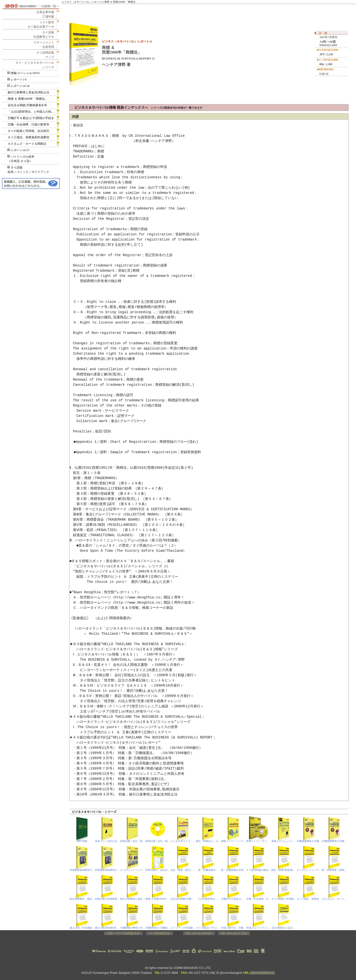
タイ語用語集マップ (44, 55)
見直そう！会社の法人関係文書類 (107, 841)
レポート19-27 (19, 150)
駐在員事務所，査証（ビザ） (82, 899)
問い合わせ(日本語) (199, 933)
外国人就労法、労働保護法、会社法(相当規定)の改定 (234, 928)
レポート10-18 (19, 86)
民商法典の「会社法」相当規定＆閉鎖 (158, 870)
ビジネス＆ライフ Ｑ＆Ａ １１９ (183, 841)
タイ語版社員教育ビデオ (44, 35)
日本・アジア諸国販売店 (123, 933)
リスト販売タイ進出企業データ (41, 24)
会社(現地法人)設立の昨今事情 (284, 928)
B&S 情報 (82, 841)
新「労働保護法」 (208, 870)
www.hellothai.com (262, 973)
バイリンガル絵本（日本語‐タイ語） (21, 159)
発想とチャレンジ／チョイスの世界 (284, 841)
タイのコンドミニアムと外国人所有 (133, 870)
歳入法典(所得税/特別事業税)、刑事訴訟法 (107, 928)
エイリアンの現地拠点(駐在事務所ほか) (183, 928)
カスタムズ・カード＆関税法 (27, 144)
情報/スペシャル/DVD (24, 73)
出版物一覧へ (50, 6)
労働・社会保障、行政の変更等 (28, 124)
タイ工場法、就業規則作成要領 (28, 137)
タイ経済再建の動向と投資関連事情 (259, 870)
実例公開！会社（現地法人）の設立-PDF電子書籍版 (158, 841)
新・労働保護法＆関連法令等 (234, 870)
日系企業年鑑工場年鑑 (44, 14)
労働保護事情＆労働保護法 (309, 841)
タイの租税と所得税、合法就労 (28, 131)
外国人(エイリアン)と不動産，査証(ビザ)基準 (259, 928)
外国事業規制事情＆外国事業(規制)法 (82, 870)
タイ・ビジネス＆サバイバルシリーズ (33, 65)
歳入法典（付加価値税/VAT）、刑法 (82, 928)
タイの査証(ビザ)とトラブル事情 (208, 928)
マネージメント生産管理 (42, 45)
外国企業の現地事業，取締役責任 (107, 899)
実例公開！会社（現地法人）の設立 (133, 841)
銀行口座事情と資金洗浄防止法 (28, 92)
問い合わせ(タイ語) (234, 933)
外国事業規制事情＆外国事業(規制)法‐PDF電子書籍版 (107, 870)
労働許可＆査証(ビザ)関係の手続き (31, 118)
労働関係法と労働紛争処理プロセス (158, 928)
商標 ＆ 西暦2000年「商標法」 (28, 99)
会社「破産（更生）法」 (183, 870)
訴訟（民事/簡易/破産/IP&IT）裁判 (284, 870)
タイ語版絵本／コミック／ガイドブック (28, 170)
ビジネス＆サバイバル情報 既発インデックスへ (138, 108)
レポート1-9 (17, 80)
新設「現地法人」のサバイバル (208, 841)
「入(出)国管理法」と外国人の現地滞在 (33, 112)
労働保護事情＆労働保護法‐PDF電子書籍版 (334, 841)
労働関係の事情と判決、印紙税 (133, 928)
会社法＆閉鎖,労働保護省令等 (27, 105)
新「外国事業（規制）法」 (334, 870)
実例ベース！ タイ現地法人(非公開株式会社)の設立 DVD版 (259, 841)
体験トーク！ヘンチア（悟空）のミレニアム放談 (234, 841)
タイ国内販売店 (159, 933)
